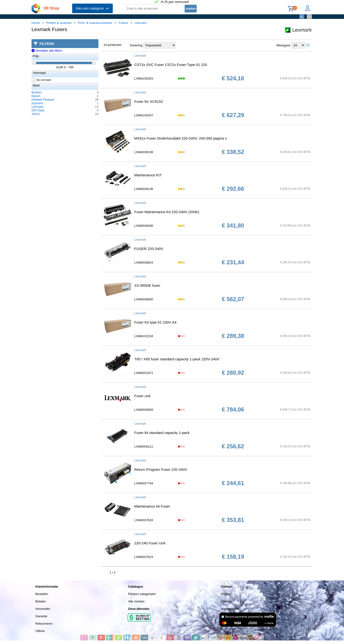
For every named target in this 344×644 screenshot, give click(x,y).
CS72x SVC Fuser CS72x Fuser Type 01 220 (171, 65)
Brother (37, 92)
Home (36, 23)
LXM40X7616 (144, 520)
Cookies (226, 601)
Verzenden (43, 609)
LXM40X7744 (144, 483)
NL (302, 17)
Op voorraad (41, 80)
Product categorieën (142, 594)
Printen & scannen (59, 23)
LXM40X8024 (144, 262)
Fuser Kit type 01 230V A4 (155, 322)
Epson (36, 96)
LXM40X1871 (144, 373)
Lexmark (140, 23)
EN (309, 17)
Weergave (283, 45)
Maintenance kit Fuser (152, 506)
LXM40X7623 (144, 557)
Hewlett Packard (43, 100)
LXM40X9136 (144, 189)
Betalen (41, 601)
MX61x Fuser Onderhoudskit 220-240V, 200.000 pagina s (180, 138)
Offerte (40, 631)
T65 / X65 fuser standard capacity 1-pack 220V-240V (177, 359)
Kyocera (37, 103)
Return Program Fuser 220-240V (161, 469)
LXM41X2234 (144, 336)
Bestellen (42, 594)
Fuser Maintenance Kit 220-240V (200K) (167, 212)
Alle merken (136, 601)
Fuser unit (142, 396)
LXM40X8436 (144, 226)
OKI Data (38, 110)
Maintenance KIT (148, 175)
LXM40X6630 (144, 299)
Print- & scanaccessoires (95, 23)
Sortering (136, 45)
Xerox (36, 114)
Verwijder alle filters (47, 51)
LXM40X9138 (144, 152)
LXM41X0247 (144, 115)
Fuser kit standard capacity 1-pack (162, 433)
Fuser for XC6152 (149, 101)
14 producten (113, 45)
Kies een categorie (92, 8)
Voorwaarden (230, 609)
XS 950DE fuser (147, 285)
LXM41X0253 (144, 78)
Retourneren (44, 624)
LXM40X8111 (144, 446)
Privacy (226, 594)
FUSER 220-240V (149, 249)
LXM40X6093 (144, 410)
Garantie (41, 616)
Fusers (124, 23)
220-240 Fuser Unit (150, 543)
